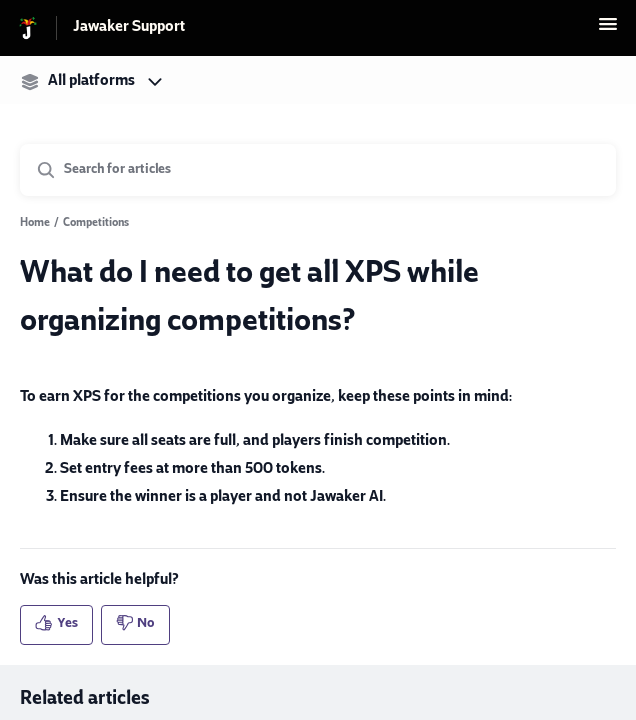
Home (35, 224)
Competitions (96, 224)
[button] (608, 33)
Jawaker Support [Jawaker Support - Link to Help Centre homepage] (129, 28)
